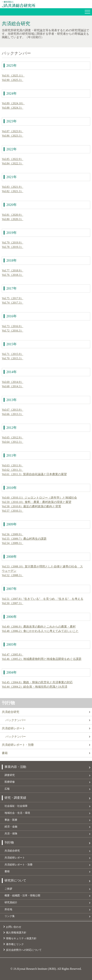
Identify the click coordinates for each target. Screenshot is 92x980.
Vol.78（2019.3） (13, 247)
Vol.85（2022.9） (13, 159)
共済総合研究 (11, 712)
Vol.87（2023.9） (13, 131)
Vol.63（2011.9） (12, 465)
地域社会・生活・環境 (17, 813)
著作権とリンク (15, 944)
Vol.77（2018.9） (13, 270)
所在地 (8, 909)
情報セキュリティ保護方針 (21, 938)
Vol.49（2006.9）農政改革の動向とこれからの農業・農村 (39, 627)
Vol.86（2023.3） (13, 136)
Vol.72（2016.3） (13, 331)
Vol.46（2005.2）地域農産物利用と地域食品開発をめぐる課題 (42, 659)
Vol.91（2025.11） (13, 76)
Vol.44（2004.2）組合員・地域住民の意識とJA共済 (35, 687)
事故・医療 (11, 820)
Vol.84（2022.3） (13, 163)
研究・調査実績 (15, 798)
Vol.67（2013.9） (13, 410)
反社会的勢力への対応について (24, 950)
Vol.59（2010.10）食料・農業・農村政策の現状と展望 (37, 502)
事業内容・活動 (15, 767)
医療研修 (10, 782)
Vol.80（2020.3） (13, 219)
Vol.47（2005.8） (13, 655)
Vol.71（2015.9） (13, 354)
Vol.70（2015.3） (13, 358)
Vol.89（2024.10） (13, 103)
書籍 (5, 753)
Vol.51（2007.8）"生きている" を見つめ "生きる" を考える (43, 599)
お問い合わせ (14, 927)
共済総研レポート (13, 728)
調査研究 (10, 775)
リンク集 (10, 916)
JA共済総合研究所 (47, 4)
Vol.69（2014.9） (13, 382)
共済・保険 (11, 833)
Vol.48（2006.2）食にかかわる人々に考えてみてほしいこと (40, 631)
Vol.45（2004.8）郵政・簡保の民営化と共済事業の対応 (37, 682)
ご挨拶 (8, 889)
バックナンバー (16, 720)
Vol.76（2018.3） (13, 275)
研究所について (15, 881)
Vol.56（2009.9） (13, 534)
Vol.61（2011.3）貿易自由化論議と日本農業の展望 (34, 474)
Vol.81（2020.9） (13, 215)
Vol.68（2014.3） (13, 386)
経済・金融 (11, 827)
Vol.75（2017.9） (13, 298)
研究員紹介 (11, 902)
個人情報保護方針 (16, 932)
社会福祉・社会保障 (16, 806)
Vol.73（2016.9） (13, 326)
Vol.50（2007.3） (13, 603)
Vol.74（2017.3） (13, 303)
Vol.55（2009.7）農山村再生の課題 (24, 539)
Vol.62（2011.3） (12, 470)
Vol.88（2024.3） (13, 108)
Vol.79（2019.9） (13, 243)
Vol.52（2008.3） (13, 575)
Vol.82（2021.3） (13, 191)
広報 (7, 789)
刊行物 (8, 703)
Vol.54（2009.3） (13, 543)
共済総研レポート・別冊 (18, 745)
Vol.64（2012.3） (13, 442)
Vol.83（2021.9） (13, 187)
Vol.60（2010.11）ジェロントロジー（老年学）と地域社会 (39, 498)
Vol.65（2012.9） (13, 437)
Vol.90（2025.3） (13, 80)
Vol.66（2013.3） (13, 414)
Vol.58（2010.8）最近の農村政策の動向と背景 (31, 506)
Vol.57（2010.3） (13, 511)
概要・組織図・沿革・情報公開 (22, 895)
